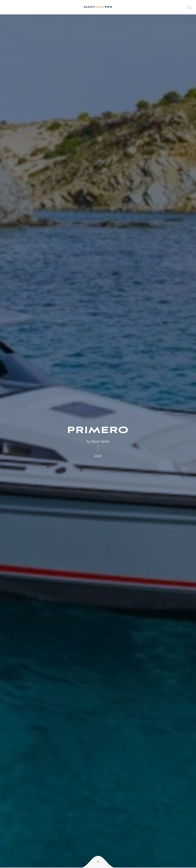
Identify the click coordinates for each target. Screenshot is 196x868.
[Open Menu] (189, 7)
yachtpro (98, 7)
